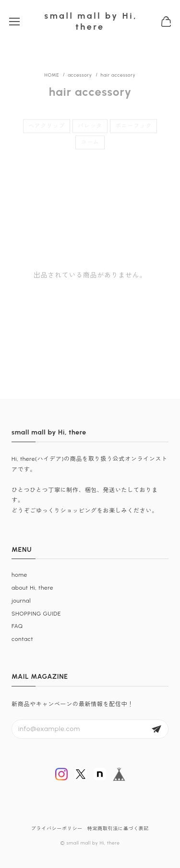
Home (52, 75)
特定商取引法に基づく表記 (118, 828)
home (19, 575)
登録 (156, 729)
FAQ (17, 626)
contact (22, 639)
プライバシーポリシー (57, 828)
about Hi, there (32, 588)
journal (21, 601)
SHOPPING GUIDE (36, 614)
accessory (80, 75)
